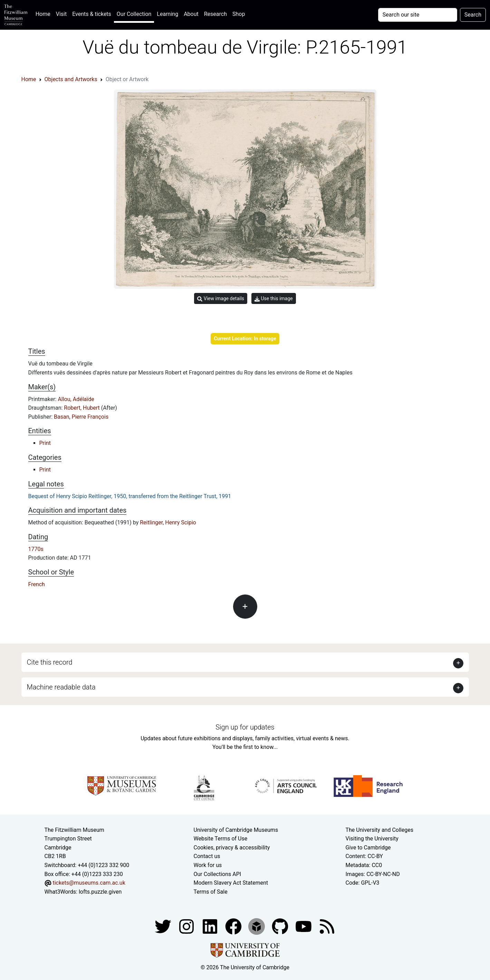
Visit (61, 14)
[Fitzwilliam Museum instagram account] (187, 926)
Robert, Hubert (82, 408)
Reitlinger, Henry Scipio (168, 522)
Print (45, 443)
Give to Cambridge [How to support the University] (368, 848)
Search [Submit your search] (473, 15)
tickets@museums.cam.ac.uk (89, 883)
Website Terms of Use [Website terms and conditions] (221, 839)
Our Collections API (218, 874)
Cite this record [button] (50, 662)
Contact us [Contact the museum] (207, 856)
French (37, 584)
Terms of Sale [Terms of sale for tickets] (211, 892)
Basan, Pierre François (81, 417)
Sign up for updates (245, 727)
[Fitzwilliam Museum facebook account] (211, 926)
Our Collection (134, 14)
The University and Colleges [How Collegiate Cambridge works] (379, 830)
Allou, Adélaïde (76, 399)
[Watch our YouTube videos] (304, 926)
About (191, 14)
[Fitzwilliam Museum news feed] (327, 926)
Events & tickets (92, 14)
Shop (239, 14)
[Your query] (418, 15)
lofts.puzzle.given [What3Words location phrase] (100, 892)
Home (44, 13)
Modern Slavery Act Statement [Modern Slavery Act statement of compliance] (231, 883)
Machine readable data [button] (61, 687)
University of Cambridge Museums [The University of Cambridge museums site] (236, 830)
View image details (221, 299)
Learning (167, 14)
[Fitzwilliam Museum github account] (281, 926)
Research (215, 14)
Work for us (208, 865)
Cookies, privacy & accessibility (232, 848)
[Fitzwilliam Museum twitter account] (164, 926)
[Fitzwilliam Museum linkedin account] (234, 926)
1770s (36, 549)
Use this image (274, 299)
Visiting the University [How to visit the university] (372, 839)
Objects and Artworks (71, 79)
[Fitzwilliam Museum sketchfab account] (257, 926)
